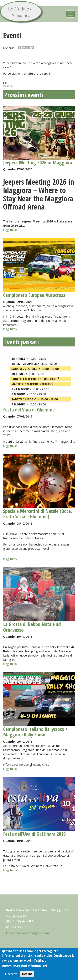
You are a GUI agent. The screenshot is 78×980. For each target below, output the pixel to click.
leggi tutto (10, 230)
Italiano (8, 85)
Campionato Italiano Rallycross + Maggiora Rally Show (35, 732)
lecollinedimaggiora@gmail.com (28, 933)
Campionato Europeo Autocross (34, 295)
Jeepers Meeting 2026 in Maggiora (38, 162)
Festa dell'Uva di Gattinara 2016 (34, 834)
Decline (27, 974)
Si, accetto (11, 974)
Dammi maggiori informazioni (24, 966)
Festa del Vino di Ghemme (29, 410)
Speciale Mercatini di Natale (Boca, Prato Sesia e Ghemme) (38, 514)
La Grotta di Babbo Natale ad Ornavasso (32, 627)
